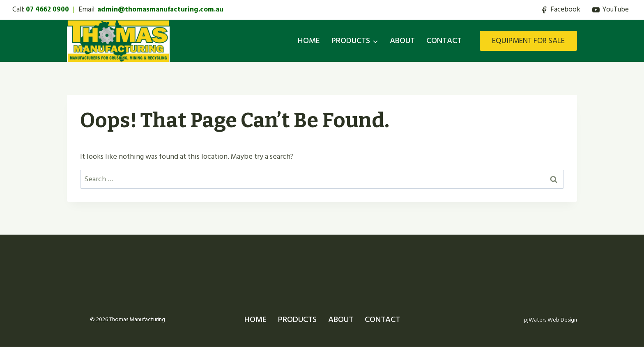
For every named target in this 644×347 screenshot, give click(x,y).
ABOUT (402, 41)
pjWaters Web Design (549, 320)
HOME (309, 41)
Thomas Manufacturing (137, 319)
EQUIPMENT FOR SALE (528, 41)
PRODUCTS (297, 320)
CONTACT (444, 41)
